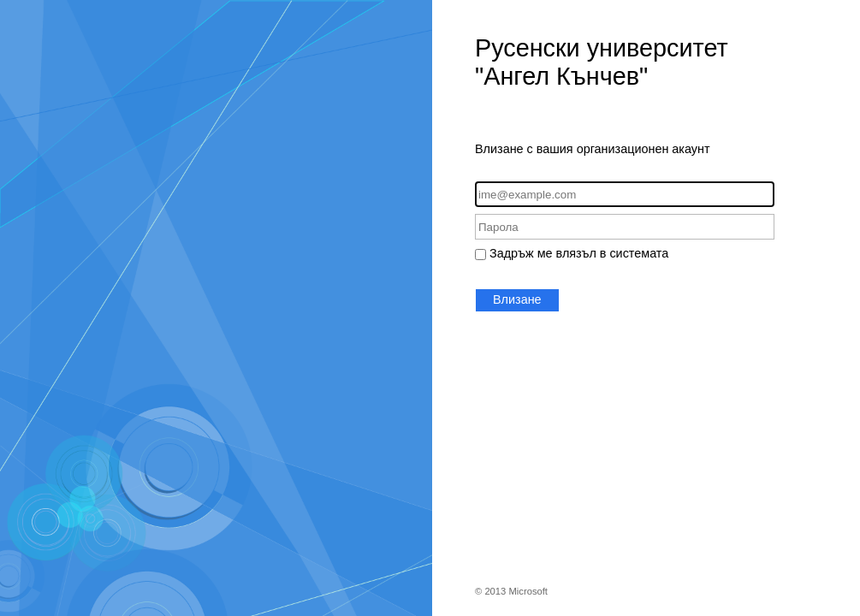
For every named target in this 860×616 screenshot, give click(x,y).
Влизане (517, 299)
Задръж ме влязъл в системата (579, 253)
